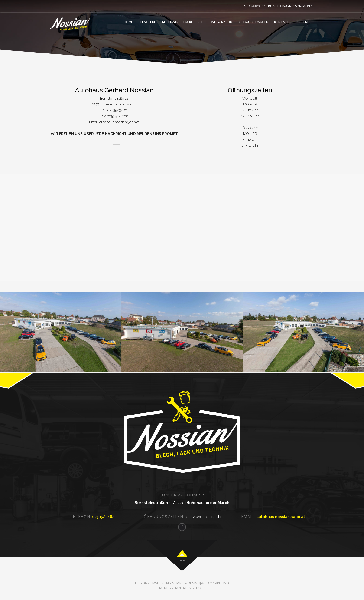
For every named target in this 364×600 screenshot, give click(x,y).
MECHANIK (170, 22)
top (182, 560)
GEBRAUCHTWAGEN (253, 22)
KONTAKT (282, 22)
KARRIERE (302, 22)
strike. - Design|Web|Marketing (201, 583)
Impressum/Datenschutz (182, 588)
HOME (128, 22)
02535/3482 (117, 110)
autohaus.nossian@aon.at (294, 6)
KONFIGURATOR (220, 22)
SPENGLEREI (148, 22)
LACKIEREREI (193, 22)
